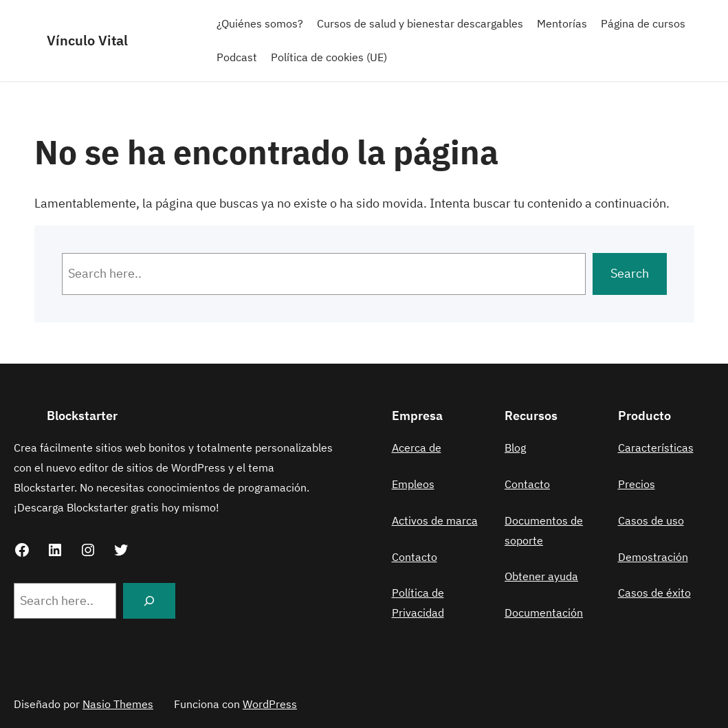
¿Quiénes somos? (260, 23)
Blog (515, 448)
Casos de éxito (654, 593)
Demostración (653, 557)
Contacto (415, 557)
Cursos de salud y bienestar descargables (420, 23)
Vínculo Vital (87, 40)
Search (630, 273)
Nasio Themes (118, 704)
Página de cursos (643, 23)
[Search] (149, 601)
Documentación (544, 613)
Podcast (237, 57)
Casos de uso (651, 520)
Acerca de (417, 448)
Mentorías (562, 23)
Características (656, 448)
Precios (637, 484)
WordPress (270, 704)
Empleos (413, 484)
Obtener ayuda (541, 576)
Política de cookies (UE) (329, 57)
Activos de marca (435, 520)
